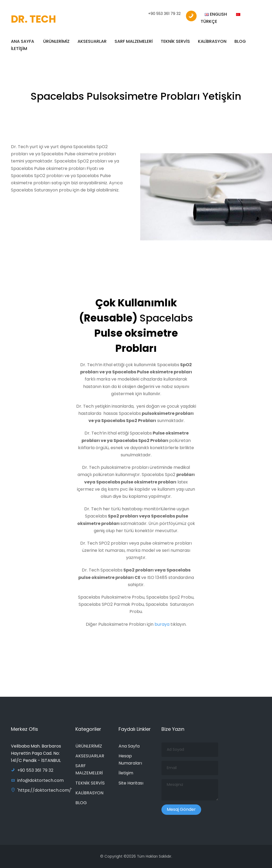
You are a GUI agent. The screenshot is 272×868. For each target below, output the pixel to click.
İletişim (126, 773)
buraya (163, 627)
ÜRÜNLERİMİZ (56, 41)
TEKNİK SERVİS (175, 41)
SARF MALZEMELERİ (134, 41)
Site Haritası (131, 783)
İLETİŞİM (19, 49)
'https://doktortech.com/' (41, 790)
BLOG (240, 41)
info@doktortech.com (37, 780)
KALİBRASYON (212, 41)
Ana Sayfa (129, 746)
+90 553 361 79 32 (164, 14)
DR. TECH (33, 19)
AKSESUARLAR (92, 41)
